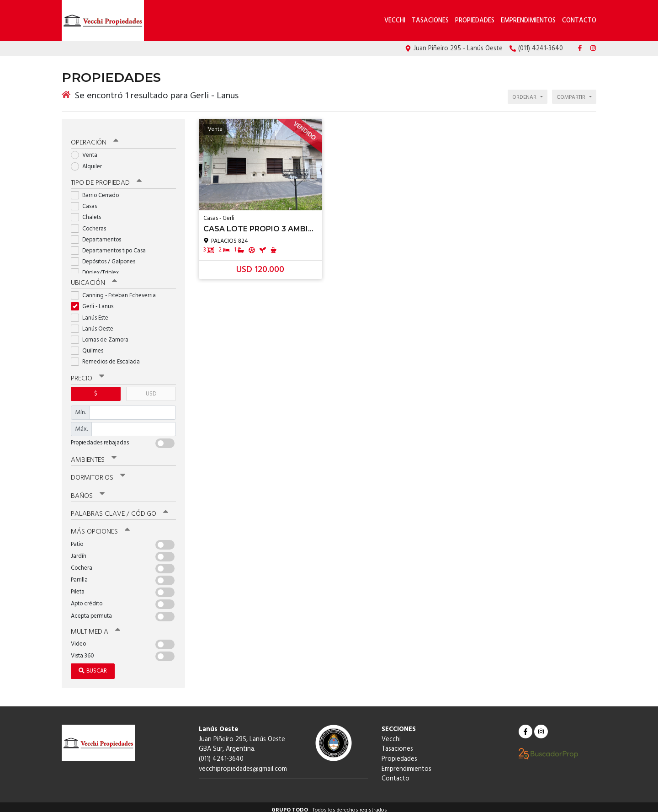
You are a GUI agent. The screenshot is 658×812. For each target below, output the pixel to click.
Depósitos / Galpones (106, 257)
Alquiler (89, 161)
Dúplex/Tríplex (98, 268)
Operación (95, 138)
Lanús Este (93, 313)
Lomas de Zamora (103, 334)
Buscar (93, 665)
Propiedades (475, 21)
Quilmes (90, 346)
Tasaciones (430, 21)
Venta (87, 150)
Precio (88, 373)
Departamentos (99, 234)
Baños (88, 490)
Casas (87, 201)
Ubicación (94, 278)
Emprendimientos (528, 21)
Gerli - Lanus (95, 302)
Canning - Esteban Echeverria (116, 291)
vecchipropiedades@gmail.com (243, 763)
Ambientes (94, 454)
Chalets (89, 212)
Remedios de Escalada (108, 357)
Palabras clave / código (119, 508)
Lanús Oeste (95, 323)
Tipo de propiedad (106, 178)
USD (151, 388)
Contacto (579, 21)
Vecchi (396, 21)
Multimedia (96, 626)
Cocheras (91, 223)
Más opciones (100, 526)
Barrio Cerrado (98, 190)
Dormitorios (98, 472)
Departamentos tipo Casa (111, 246)
